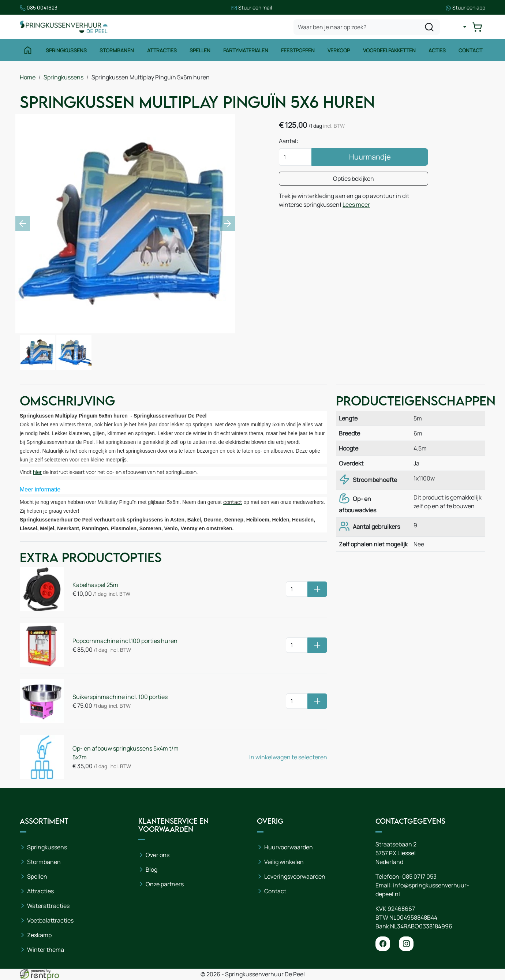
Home (28, 77)
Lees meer (356, 205)
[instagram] (406, 944)
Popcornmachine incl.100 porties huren (125, 641)
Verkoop (339, 50)
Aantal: (289, 141)
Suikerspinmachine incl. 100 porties (120, 697)
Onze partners (165, 884)
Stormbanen (117, 50)
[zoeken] (429, 27)
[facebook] (383, 944)
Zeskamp (39, 935)
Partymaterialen (246, 50)
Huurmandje (370, 157)
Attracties (162, 50)
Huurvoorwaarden (289, 847)
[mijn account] (459, 27)
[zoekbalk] (367, 27)
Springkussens (66, 50)
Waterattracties (48, 906)
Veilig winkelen (284, 862)
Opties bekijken (353, 179)
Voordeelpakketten (389, 50)
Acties (437, 50)
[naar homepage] (64, 27)
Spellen (200, 50)
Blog (151, 869)
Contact (470, 50)
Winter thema (46, 950)
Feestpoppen (298, 50)
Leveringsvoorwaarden (295, 876)
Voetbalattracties (50, 920)
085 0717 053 (419, 876)
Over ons (158, 855)
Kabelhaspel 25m (95, 585)
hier (37, 472)
